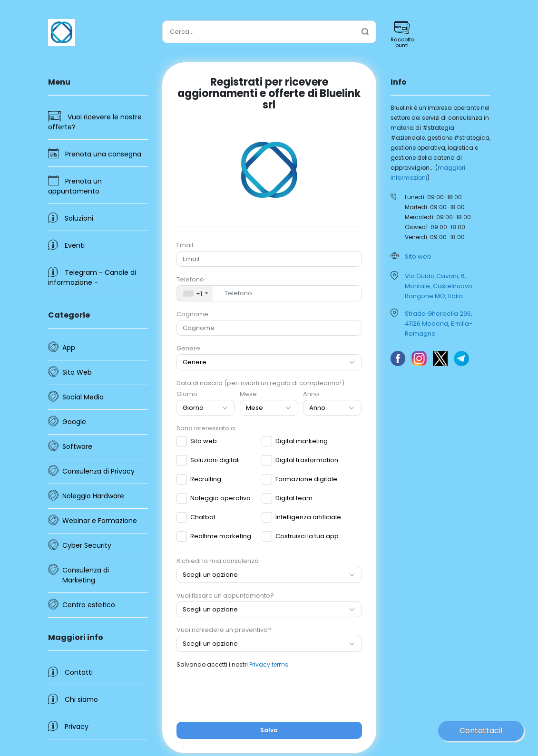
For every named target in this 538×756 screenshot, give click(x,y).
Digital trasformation (307, 460)
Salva (269, 730)
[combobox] (195, 293)
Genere (188, 348)
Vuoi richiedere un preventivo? (224, 630)
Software (77, 446)
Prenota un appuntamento (75, 186)
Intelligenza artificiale (308, 517)
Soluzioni (71, 218)
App (69, 348)
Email (185, 245)
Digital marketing (302, 441)
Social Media (83, 397)
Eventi (66, 245)
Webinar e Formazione (100, 521)
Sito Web (77, 372)
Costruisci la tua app (307, 536)
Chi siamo (73, 699)
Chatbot (203, 517)
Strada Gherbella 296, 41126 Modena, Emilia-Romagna (439, 324)
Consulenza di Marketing (86, 575)
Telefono (190, 279)
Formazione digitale (306, 479)
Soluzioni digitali (215, 460)
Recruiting (206, 479)
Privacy (68, 726)
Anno (311, 394)
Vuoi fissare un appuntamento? (225, 596)
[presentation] (269, 696)
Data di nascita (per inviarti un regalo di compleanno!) (260, 383)
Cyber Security (87, 545)
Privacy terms (269, 664)
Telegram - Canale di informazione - (92, 277)
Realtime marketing (221, 536)
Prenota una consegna (95, 154)
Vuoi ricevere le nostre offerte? (95, 121)
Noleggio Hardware (93, 496)
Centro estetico (89, 605)
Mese (248, 394)
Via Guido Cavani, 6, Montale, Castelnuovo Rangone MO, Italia (439, 286)
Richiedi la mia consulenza (218, 561)
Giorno (187, 394)
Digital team (294, 498)
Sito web (204, 441)
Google (74, 422)
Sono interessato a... (208, 428)
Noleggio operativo (220, 498)
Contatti (70, 672)
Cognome (192, 314)
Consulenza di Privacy (98, 471)
